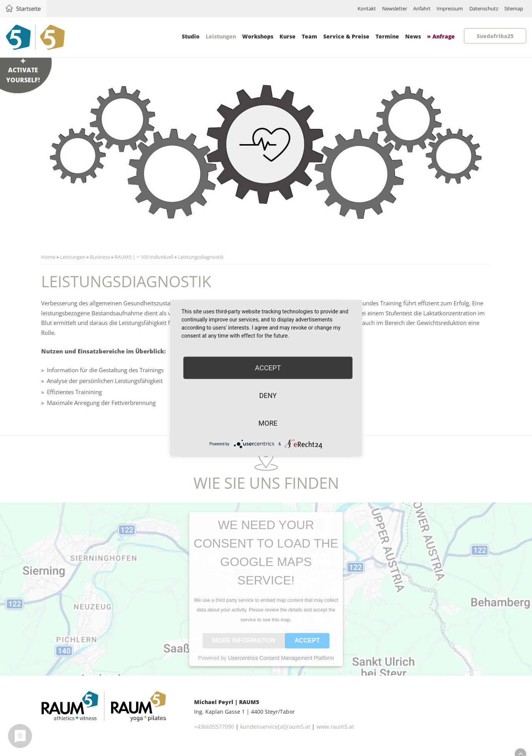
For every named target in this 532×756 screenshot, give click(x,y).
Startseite (31, 8)
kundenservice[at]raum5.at (275, 734)
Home (49, 257)
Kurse (287, 36)
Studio (190, 36)
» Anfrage (441, 36)
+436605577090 (214, 734)
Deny (268, 395)
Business (100, 257)
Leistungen (220, 36)
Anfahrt (406, 9)
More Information (244, 647)
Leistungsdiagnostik (201, 257)
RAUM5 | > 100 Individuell (144, 257)
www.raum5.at (335, 734)
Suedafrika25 (495, 36)
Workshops (257, 36)
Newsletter (375, 9)
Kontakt (343, 9)
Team (309, 36)
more (268, 423)
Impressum (439, 9)
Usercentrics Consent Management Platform (281, 664)
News (413, 36)
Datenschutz (477, 9)
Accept (307, 647)
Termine (387, 36)
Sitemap (511, 9)
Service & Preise (346, 36)
